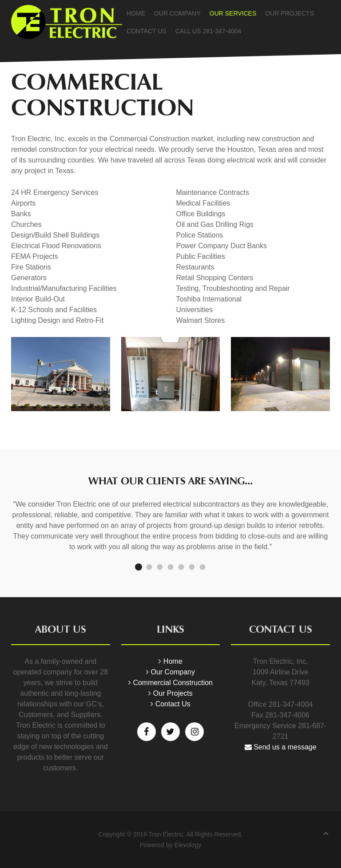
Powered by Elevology (171, 845)
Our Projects (289, 13)
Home (136, 13)
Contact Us (147, 31)
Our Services (233, 13)
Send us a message (281, 747)
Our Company (177, 13)
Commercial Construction (170, 683)
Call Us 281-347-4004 (208, 31)
